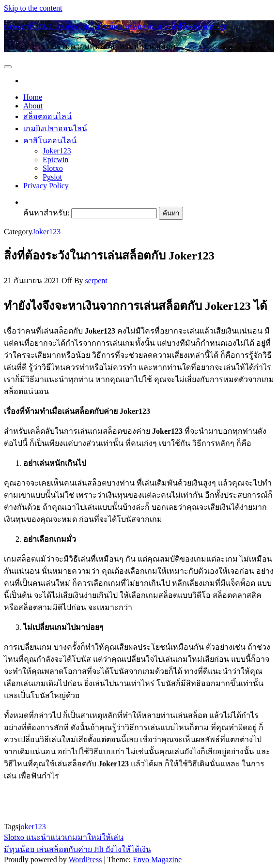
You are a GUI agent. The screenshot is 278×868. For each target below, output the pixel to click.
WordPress (85, 860)
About (33, 106)
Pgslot (52, 177)
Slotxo (53, 168)
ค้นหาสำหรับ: (46, 213)
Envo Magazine (157, 860)
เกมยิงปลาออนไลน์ (55, 129)
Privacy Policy (46, 186)
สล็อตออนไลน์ (47, 116)
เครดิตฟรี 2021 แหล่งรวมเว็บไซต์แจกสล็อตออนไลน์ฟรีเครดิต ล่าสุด (116, 26)
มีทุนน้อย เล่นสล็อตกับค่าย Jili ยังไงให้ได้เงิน (77, 849)
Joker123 (57, 151)
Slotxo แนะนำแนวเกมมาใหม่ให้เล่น (64, 837)
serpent (96, 281)
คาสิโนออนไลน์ (50, 141)
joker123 (32, 827)
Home (33, 97)
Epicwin (55, 160)
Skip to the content (33, 8)
